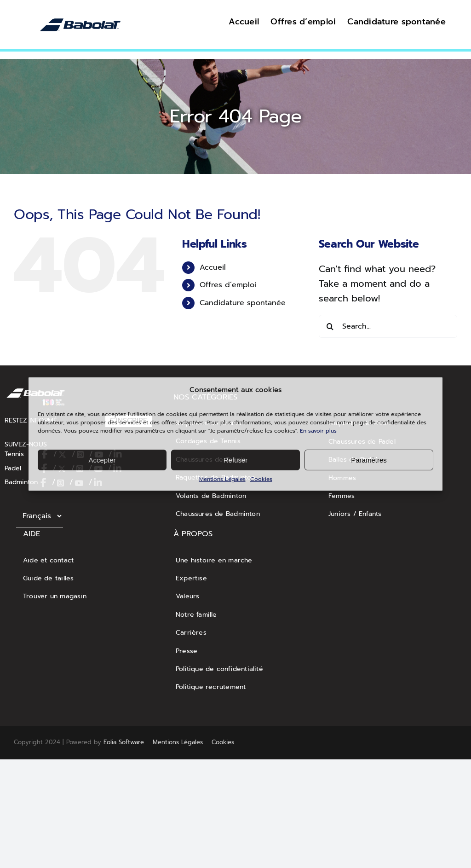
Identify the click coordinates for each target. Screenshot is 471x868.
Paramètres (369, 460)
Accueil (213, 267)
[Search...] (388, 326)
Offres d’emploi (228, 285)
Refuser (236, 460)
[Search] (330, 326)
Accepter (102, 460)
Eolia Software (124, 742)
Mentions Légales (222, 479)
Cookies (261, 479)
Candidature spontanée (243, 303)
